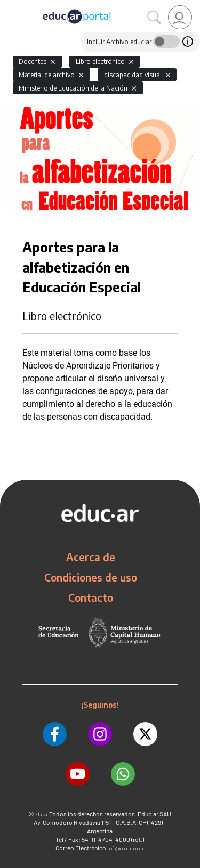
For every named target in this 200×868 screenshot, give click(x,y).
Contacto (91, 597)
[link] (180, 17)
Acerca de (91, 557)
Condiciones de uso (91, 577)
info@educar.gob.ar (127, 849)
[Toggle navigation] (10, 6)
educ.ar (41, 814)
